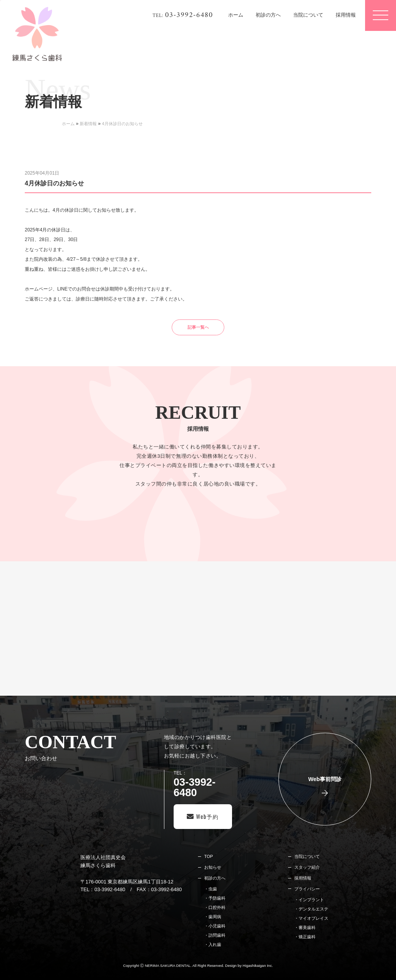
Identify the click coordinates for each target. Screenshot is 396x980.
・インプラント (309, 900)
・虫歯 (211, 889)
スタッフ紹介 (307, 867)
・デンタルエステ (311, 909)
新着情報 (88, 124)
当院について (307, 856)
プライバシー (307, 889)
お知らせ (213, 867)
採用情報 (303, 878)
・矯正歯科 (305, 937)
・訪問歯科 (215, 935)
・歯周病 (213, 917)
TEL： (203, 784)
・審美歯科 (305, 927)
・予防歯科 (215, 898)
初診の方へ (215, 878)
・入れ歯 (213, 944)
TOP (209, 856)
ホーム (68, 124)
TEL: (183, 15)
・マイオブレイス (311, 918)
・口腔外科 (215, 907)
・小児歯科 (215, 926)
